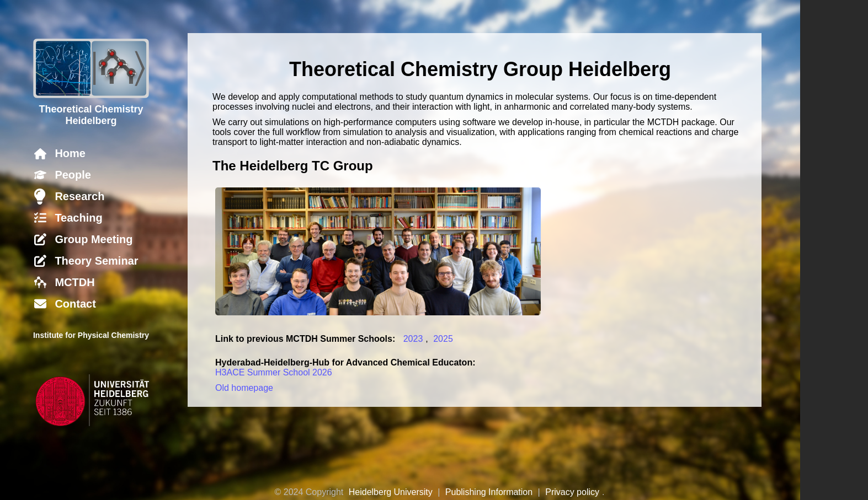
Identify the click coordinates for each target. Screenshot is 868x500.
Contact (75, 304)
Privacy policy (572, 492)
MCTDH (74, 282)
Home (70, 153)
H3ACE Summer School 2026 (274, 372)
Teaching (78, 218)
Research (79, 196)
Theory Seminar (96, 261)
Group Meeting (94, 239)
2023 (413, 339)
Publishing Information (489, 492)
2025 (443, 339)
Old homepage (244, 388)
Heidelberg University (391, 492)
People (73, 175)
